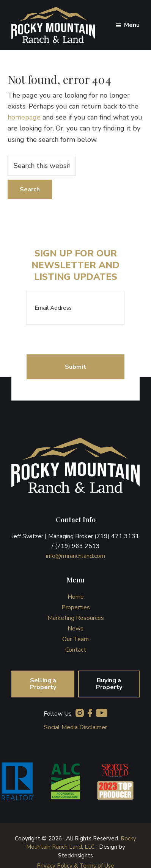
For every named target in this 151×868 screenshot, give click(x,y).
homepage (24, 117)
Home (76, 597)
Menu (132, 25)
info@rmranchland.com (75, 556)
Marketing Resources (76, 618)
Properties (76, 607)
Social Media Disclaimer (75, 727)
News (75, 629)
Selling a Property (43, 684)
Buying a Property (109, 684)
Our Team (75, 639)
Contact (76, 650)
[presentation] (84, 340)
